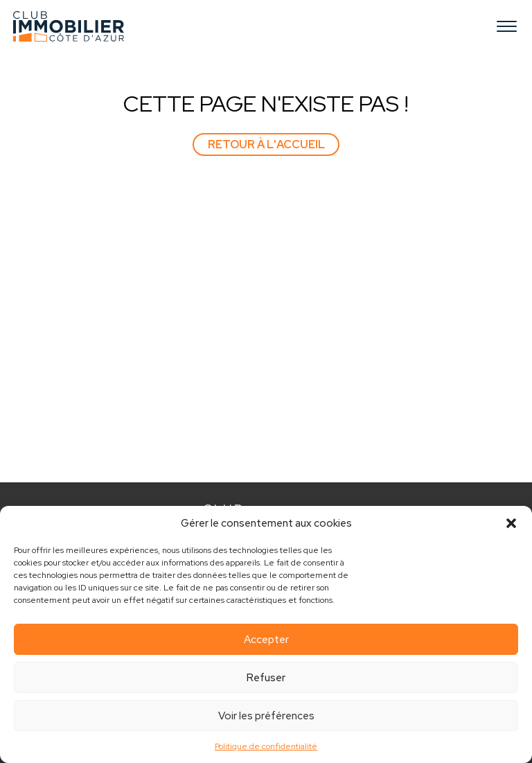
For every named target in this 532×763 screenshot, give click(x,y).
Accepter (266, 640)
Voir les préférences (266, 716)
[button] (511, 523)
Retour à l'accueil (266, 144)
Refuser (266, 678)
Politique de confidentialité (266, 746)
